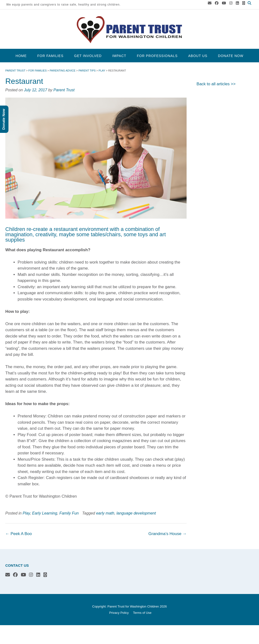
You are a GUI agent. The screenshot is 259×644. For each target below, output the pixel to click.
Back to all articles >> (216, 84)
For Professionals (157, 56)
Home (21, 56)
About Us (198, 56)
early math (105, 513)
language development (136, 513)
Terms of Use (142, 613)
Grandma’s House (168, 534)
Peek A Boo (19, 534)
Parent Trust (64, 90)
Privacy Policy (119, 613)
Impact (119, 56)
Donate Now (231, 56)
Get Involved (88, 56)
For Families (50, 56)
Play (26, 513)
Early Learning (45, 513)
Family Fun (69, 513)
